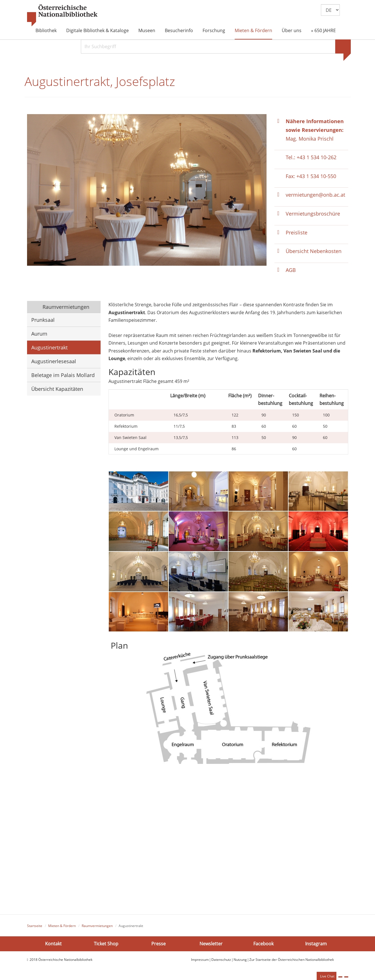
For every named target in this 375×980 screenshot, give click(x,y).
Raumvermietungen (65, 307)
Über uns (292, 30)
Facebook (263, 944)
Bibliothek (46, 30)
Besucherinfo (179, 30)
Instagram (316, 944)
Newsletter (211, 944)
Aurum (39, 334)
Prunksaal (43, 320)
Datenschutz (221, 960)
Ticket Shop (106, 944)
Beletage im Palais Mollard (63, 376)
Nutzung (240, 960)
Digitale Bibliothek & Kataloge (97, 30)
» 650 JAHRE (323, 30)
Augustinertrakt (49, 348)
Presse (158, 944)
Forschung (214, 30)
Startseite (35, 926)
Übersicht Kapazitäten (57, 389)
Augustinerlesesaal (54, 362)
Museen (147, 30)
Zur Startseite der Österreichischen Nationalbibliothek (292, 960)
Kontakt (53, 944)
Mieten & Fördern (253, 30)
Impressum (200, 960)
